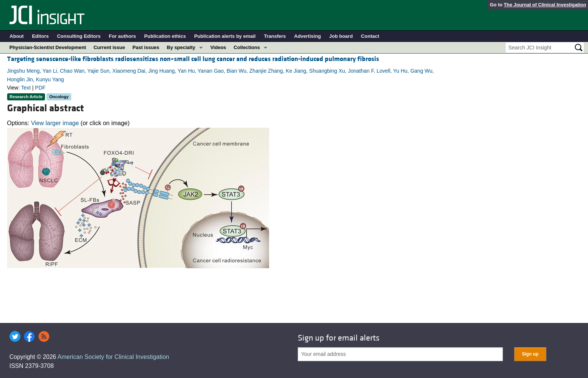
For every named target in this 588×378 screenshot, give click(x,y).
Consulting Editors (79, 36)
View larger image (55, 123)
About (17, 36)
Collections (247, 47)
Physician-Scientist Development (48, 47)
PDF (40, 88)
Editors (40, 36)
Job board (341, 36)
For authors (122, 36)
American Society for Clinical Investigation (113, 357)
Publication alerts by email (225, 36)
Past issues (146, 47)
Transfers (275, 36)
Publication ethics (165, 36)
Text (26, 88)
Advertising (307, 36)
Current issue (109, 47)
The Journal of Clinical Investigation (545, 5)
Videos (218, 47)
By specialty (181, 47)
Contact (370, 36)
